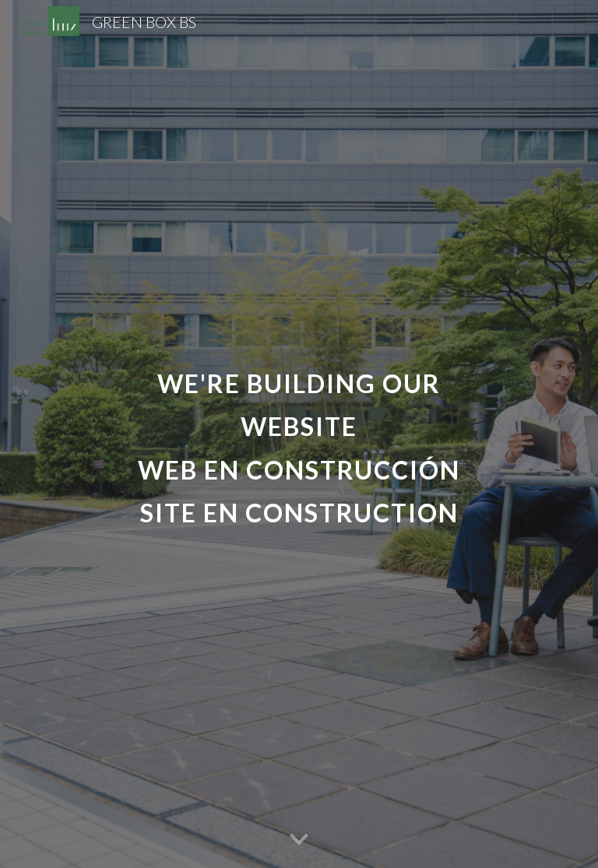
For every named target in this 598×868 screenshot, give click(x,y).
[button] (299, 840)
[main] (299, 434)
